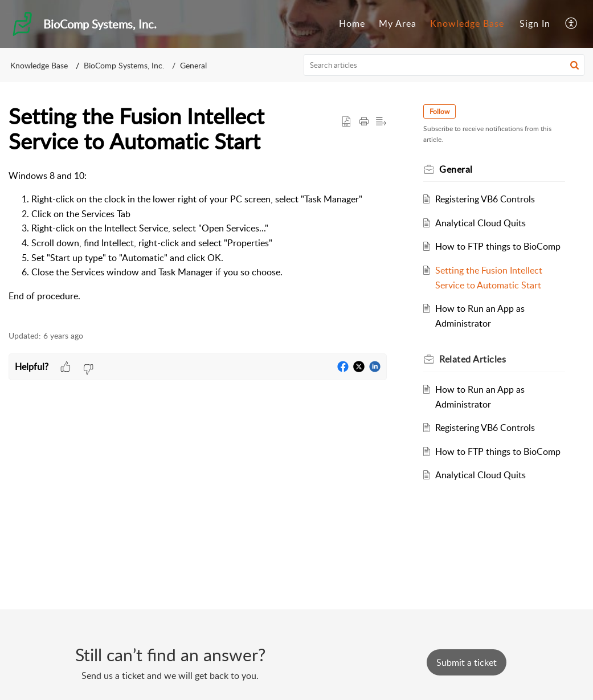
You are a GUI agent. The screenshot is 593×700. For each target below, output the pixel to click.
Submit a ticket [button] (467, 662)
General (193, 65)
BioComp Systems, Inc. (124, 65)
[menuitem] (352, 24)
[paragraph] (198, 243)
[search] (444, 65)
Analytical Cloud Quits (480, 223)
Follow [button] (439, 111)
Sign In (535, 23)
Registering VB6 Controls (485, 199)
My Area (398, 23)
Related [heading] (473, 359)
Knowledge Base (467, 23)
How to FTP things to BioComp (498, 246)
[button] (572, 24)
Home (352, 23)
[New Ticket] (467, 662)
